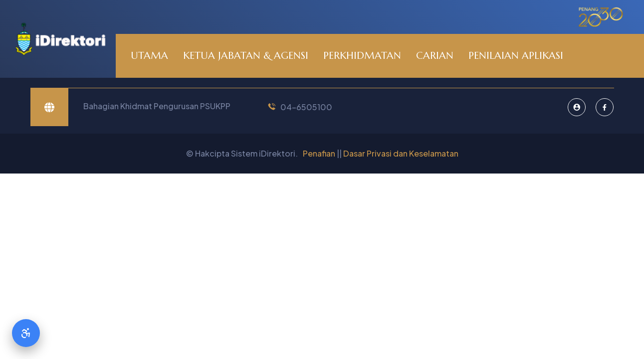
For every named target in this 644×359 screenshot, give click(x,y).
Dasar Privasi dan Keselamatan (401, 153)
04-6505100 (306, 107)
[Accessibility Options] (26, 333)
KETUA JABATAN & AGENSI (246, 56)
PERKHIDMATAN (362, 56)
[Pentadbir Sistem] (577, 107)
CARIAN (435, 56)
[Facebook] (605, 107)
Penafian (319, 153)
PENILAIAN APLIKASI (516, 56)
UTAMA (149, 56)
